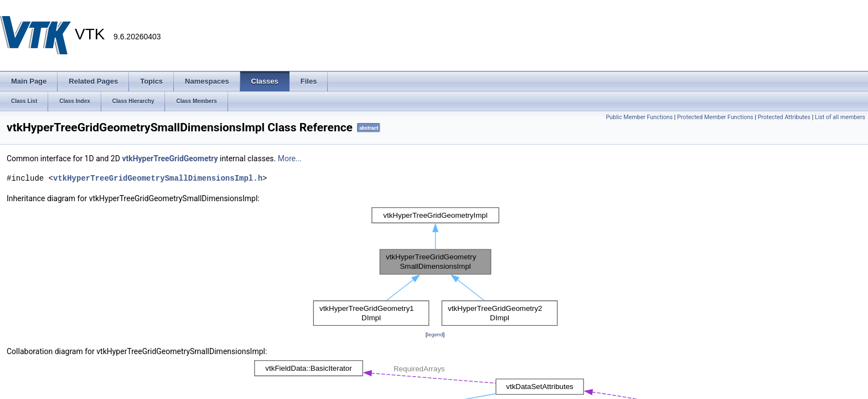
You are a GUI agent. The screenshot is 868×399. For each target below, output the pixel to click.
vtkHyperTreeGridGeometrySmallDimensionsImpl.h (158, 178)
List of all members (840, 117)
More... (290, 158)
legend (435, 334)
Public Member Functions (639, 117)
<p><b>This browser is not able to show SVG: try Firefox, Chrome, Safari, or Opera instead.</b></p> (435, 267)
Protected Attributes (784, 117)
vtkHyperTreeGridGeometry (170, 158)
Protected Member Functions (715, 117)
